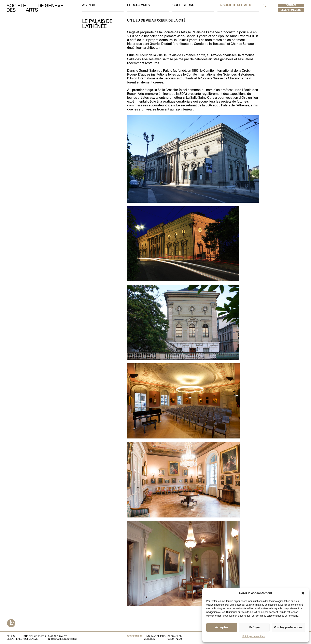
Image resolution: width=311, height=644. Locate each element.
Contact (291, 5)
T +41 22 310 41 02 (57, 636)
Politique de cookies (254, 637)
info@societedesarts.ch (63, 639)
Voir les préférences (288, 628)
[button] (303, 593)
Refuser (254, 628)
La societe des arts (235, 5)
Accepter (222, 628)
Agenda (89, 5)
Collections (183, 5)
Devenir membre (291, 10)
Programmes (138, 5)
